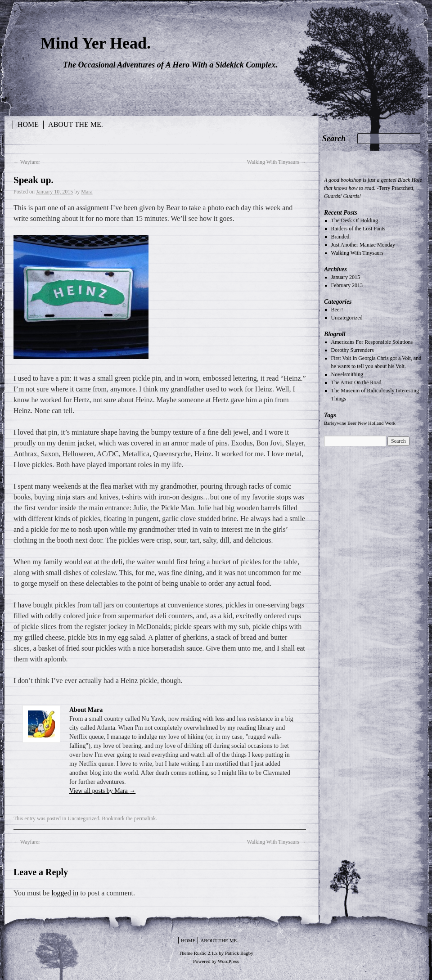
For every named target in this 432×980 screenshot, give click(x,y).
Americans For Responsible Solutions (372, 342)
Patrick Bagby (239, 953)
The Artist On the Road (356, 382)
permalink (145, 818)
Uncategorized (83, 818)
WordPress (228, 961)
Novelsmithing (347, 374)
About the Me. (76, 124)
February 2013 (347, 285)
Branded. (341, 237)
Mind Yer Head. (96, 43)
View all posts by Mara (102, 791)
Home (28, 124)
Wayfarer (27, 162)
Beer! (337, 310)
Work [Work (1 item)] (390, 423)
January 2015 (346, 277)
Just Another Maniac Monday (363, 245)
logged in (65, 893)
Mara (87, 192)
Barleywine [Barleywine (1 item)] (335, 423)
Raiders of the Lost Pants (358, 229)
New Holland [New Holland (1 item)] (371, 423)
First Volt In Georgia (353, 358)
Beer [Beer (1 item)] (352, 423)
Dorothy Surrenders (353, 350)
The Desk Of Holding (355, 220)
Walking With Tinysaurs (277, 162)
